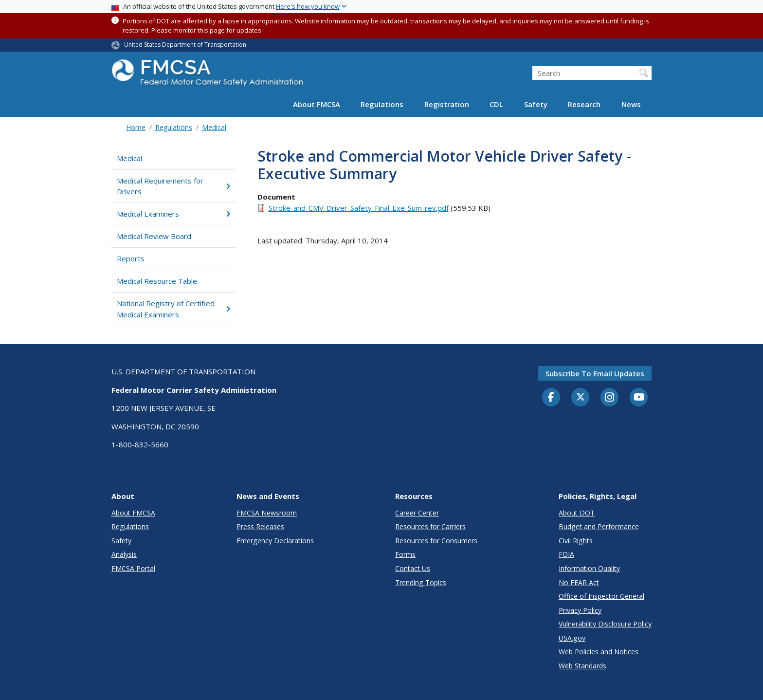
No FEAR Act (579, 582)
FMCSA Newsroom (267, 513)
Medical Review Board (154, 236)
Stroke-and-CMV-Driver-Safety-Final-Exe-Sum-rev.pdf (359, 208)
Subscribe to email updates (595, 373)
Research (584, 104)
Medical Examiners (173, 214)
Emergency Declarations (275, 541)
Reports (131, 258)
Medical (214, 127)
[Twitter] (581, 397)
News (631, 104)
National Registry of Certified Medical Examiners (173, 309)
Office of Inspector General (601, 596)
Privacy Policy (580, 610)
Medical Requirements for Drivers (173, 186)
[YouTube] (639, 398)
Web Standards (582, 666)
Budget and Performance (599, 526)
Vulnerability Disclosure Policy (605, 624)
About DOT (577, 513)
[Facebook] (551, 398)
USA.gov (572, 638)
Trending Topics (421, 582)
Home (136, 127)
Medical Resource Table (157, 281)
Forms (405, 554)
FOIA (566, 554)
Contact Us (413, 568)
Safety (536, 104)
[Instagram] (610, 398)
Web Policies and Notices (599, 652)
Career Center (417, 513)
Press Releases (260, 526)
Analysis (124, 554)
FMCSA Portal (133, 568)
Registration (447, 104)
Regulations (382, 104)
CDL (496, 104)
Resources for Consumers (436, 541)
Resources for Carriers (430, 526)
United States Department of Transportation (185, 45)
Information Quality (589, 568)
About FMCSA (317, 104)
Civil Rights (576, 541)
